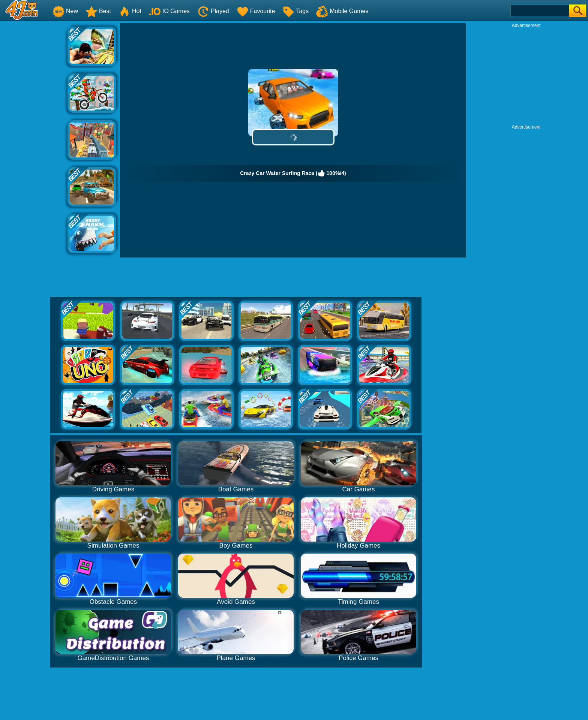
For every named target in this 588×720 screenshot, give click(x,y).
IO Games (169, 11)
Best (98, 11)
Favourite (256, 11)
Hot (130, 11)
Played (213, 11)
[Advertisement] (34, 135)
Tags (295, 11)
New (65, 11)
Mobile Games (342, 11)
